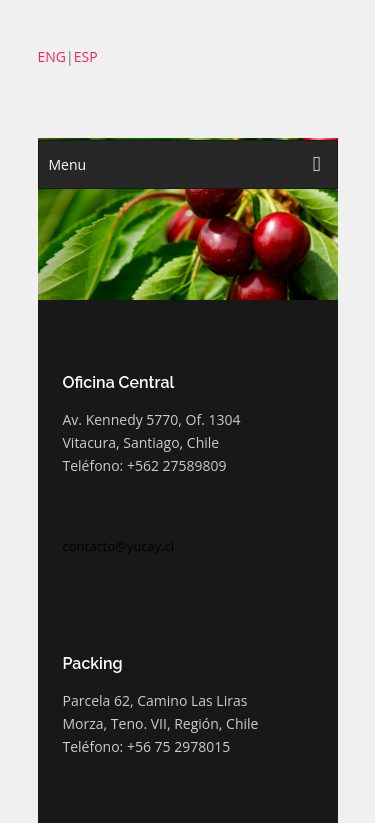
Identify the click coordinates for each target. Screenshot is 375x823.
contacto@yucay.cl (119, 547)
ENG (52, 56)
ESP (86, 56)
